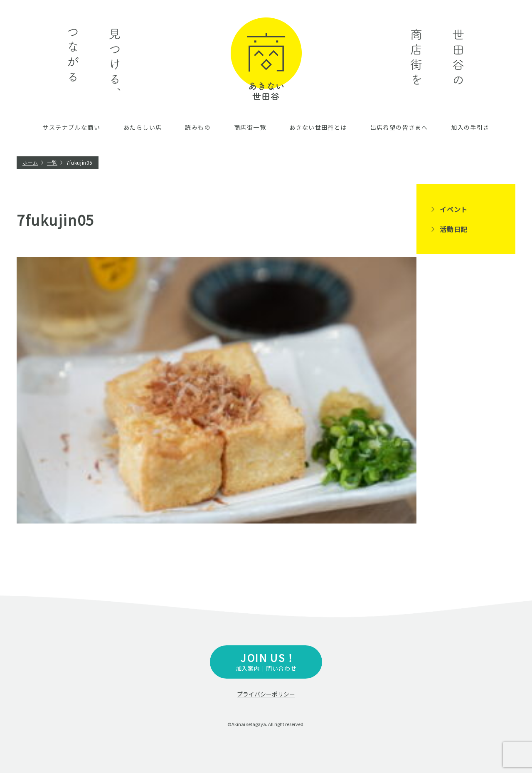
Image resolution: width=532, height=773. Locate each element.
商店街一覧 (250, 127)
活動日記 (454, 229)
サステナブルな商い (71, 127)
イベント (454, 209)
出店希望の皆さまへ (399, 127)
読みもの (198, 127)
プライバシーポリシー (266, 694)
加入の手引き (470, 127)
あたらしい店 (143, 127)
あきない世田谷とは (318, 127)
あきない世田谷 (266, 59)
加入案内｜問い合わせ (266, 661)
